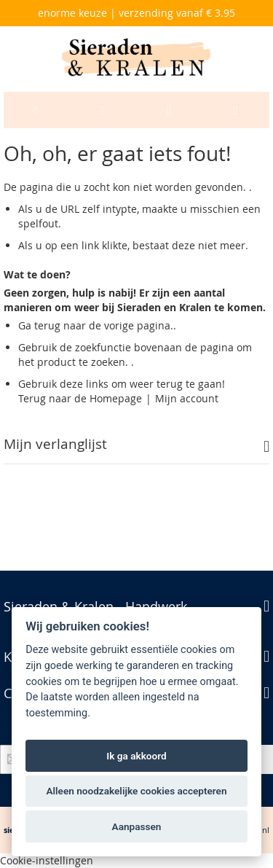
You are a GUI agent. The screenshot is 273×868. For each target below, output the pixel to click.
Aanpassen (137, 826)
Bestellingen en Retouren (191, 548)
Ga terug (39, 325)
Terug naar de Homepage (80, 398)
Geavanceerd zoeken (70, 548)
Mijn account (187, 398)
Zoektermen (199, 521)
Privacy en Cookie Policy (103, 521)
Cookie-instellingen (47, 860)
